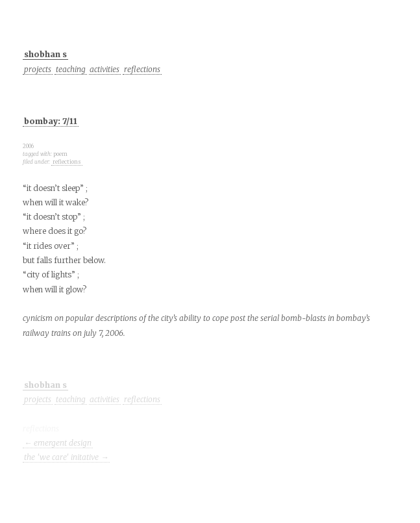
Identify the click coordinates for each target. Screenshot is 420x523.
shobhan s (45, 54)
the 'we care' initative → (66, 457)
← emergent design (58, 443)
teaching (71, 69)
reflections (142, 69)
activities (105, 69)
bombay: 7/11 (51, 121)
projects (38, 69)
